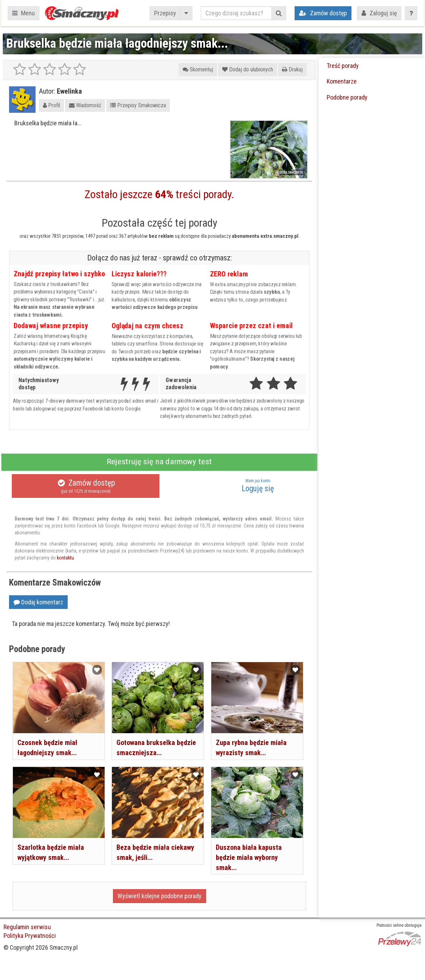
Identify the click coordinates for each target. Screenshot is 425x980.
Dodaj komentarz (38, 602)
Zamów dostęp (86, 486)
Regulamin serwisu (27, 927)
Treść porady (343, 66)
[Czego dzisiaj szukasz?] (236, 13)
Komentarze (342, 81)
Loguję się (258, 486)
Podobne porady (347, 97)
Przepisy (165, 13)
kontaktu (65, 558)
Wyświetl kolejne (160, 896)
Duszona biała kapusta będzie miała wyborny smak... (249, 857)
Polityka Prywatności (30, 936)
